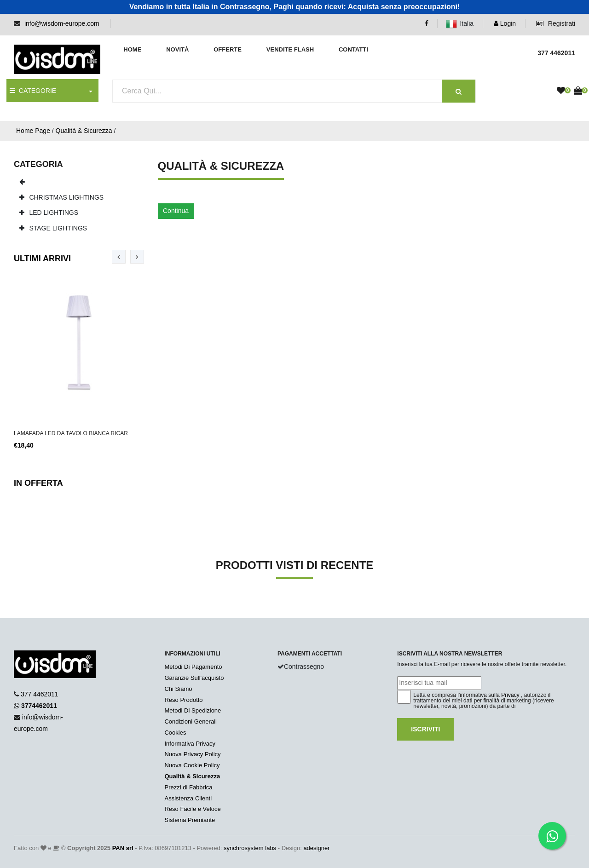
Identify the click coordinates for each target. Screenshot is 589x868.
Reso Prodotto (183, 700)
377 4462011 (40, 694)
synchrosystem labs (250, 848)
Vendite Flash (290, 49)
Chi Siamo (178, 689)
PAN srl (123, 848)
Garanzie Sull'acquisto (194, 678)
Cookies (175, 733)
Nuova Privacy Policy (192, 754)
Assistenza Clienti (188, 798)
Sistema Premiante (190, 820)
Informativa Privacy (190, 744)
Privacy (510, 695)
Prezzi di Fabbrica (188, 787)
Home (132, 49)
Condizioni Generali (190, 721)
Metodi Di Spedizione (193, 710)
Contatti (353, 49)
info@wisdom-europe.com (62, 23)
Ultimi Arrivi (42, 259)
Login (505, 23)
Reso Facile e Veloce (192, 809)
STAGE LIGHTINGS (53, 228)
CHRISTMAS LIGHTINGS (62, 197)
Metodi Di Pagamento (193, 667)
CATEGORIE (33, 91)
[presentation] (119, 257)
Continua (176, 211)
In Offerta (38, 483)
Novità (177, 49)
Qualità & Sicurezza (84, 131)
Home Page (33, 131)
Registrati (556, 23)
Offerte (228, 49)
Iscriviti (425, 729)
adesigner (316, 848)
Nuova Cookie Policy (192, 765)
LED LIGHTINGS (49, 213)
